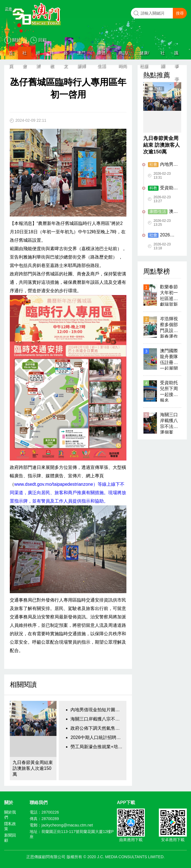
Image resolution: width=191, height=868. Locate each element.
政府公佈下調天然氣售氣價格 (97, 728)
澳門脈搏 (81, 55)
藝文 (66, 55)
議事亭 (176, 55)
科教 (52, 55)
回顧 (43, 40)
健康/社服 (144, 55)
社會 (24, 55)
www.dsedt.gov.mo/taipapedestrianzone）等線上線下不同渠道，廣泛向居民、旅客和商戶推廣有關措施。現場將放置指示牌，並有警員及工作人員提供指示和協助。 (68, 493)
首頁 (11, 55)
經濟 (38, 55)
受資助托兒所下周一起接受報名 (163, 188)
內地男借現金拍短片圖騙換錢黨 (97, 710)
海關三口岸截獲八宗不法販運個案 (97, 719)
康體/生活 (102, 55)
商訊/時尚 (123, 55)
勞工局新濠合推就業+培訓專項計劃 (97, 747)
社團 (163, 55)
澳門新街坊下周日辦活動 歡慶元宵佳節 (163, 212)
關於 (16, 40)
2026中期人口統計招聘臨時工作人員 (97, 737)
